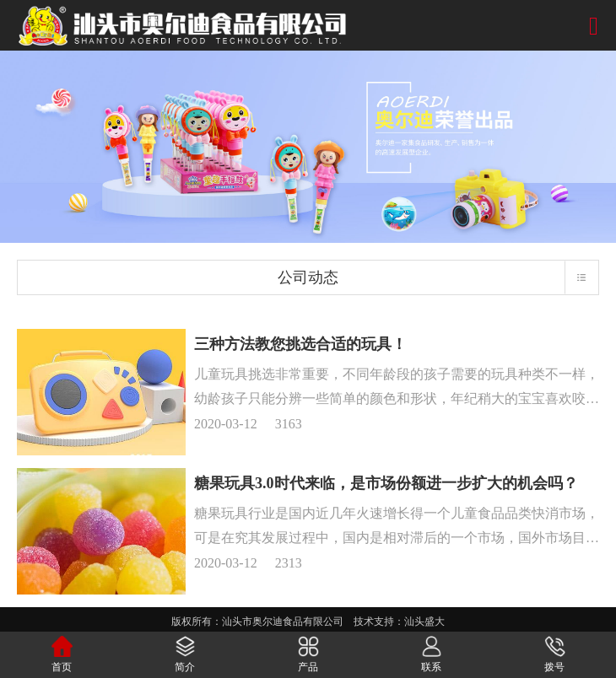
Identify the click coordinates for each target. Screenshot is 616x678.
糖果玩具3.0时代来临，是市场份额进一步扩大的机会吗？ (386, 483)
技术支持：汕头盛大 (399, 621)
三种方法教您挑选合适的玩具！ (300, 344)
